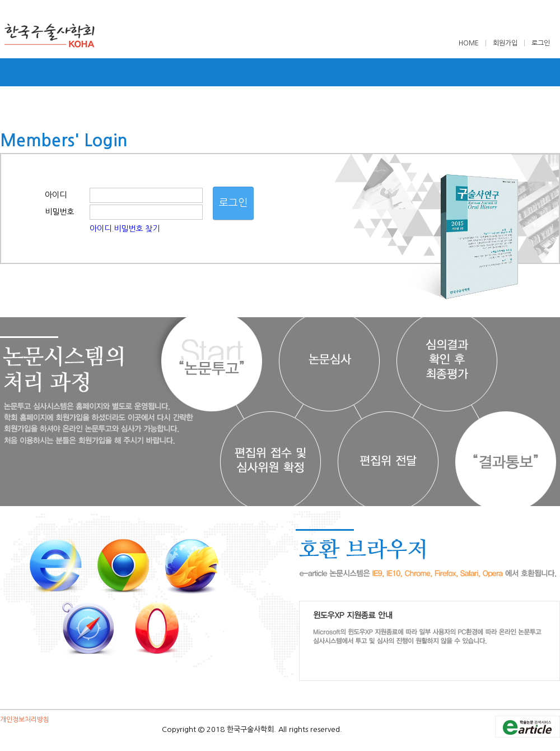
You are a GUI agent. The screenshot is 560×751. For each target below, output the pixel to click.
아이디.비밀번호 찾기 (125, 229)
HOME (470, 43)
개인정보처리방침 (25, 720)
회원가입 (505, 43)
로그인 (541, 43)
